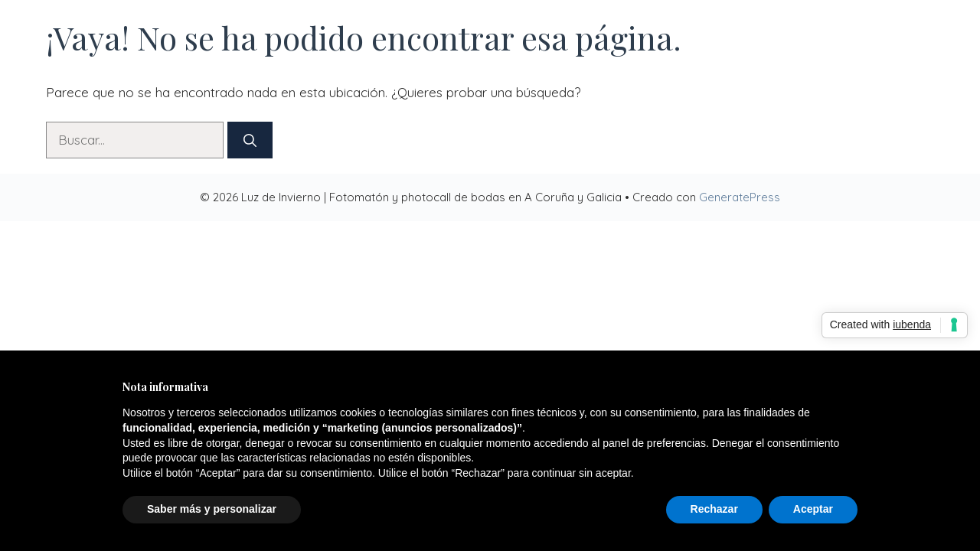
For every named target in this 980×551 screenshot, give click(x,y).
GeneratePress (740, 197)
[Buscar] (250, 140)
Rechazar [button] (714, 509)
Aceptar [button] (813, 509)
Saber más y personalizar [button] (212, 509)
